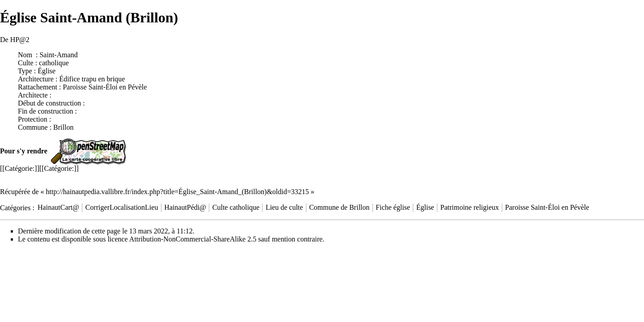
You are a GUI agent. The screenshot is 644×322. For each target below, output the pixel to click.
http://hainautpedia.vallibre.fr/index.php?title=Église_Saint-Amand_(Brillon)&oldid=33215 (178, 192)
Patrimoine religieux (470, 207)
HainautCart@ (58, 207)
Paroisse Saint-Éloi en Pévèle (105, 87)
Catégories (15, 207)
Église (425, 207)
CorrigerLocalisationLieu (122, 207)
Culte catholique (236, 207)
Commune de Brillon (339, 207)
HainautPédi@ (185, 207)
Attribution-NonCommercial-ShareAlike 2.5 (193, 239)
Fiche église (393, 207)
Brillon (63, 127)
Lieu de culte (284, 207)
